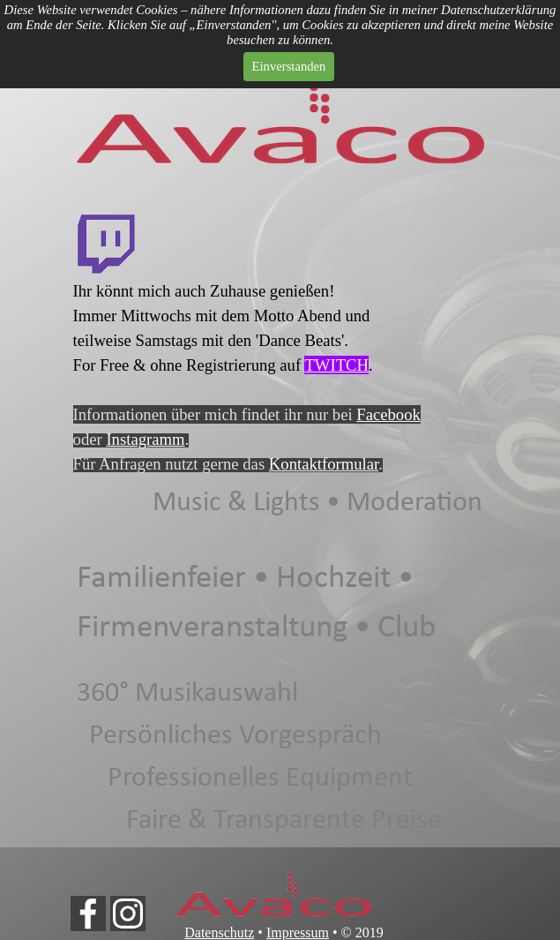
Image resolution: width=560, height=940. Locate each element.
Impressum (298, 932)
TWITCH (336, 365)
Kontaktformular (324, 464)
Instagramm (145, 439)
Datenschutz (219, 932)
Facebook (388, 414)
